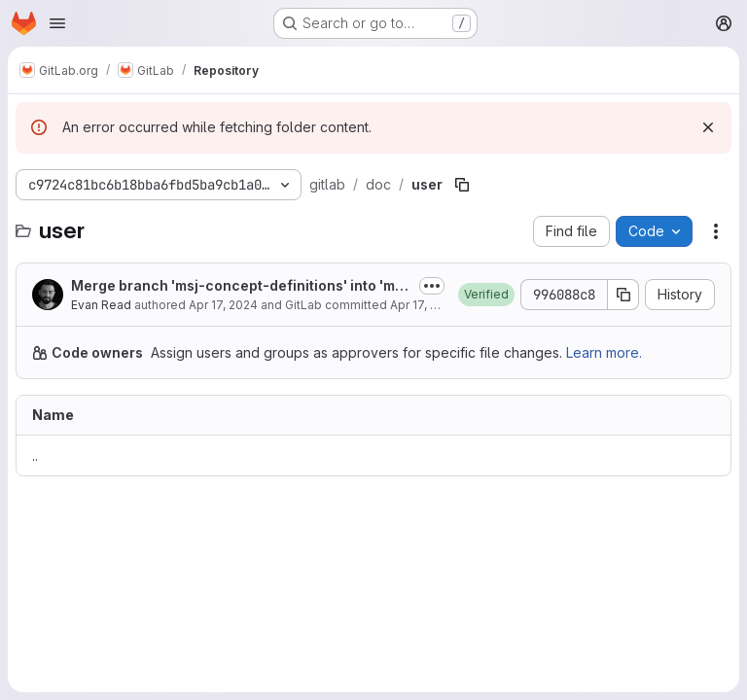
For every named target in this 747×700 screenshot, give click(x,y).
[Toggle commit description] (432, 286)
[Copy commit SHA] (623, 295)
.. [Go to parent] (35, 455)
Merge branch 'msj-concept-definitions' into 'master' (241, 286)
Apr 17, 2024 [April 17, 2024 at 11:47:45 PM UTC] (223, 305)
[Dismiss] (708, 127)
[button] (486, 295)
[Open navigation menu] (57, 23)
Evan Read (101, 305)
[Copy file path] (462, 185)
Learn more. (604, 352)
